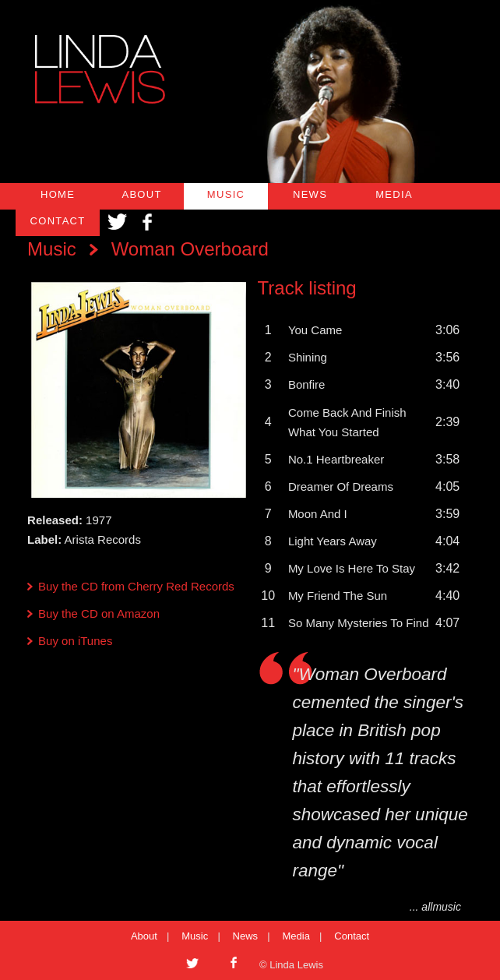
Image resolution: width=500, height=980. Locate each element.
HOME (58, 194)
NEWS (310, 194)
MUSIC (226, 194)
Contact (352, 936)
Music (52, 249)
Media (296, 936)
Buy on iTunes (75, 641)
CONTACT (58, 221)
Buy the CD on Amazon (99, 613)
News (246, 936)
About (144, 936)
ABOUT (141, 194)
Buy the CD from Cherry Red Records (136, 586)
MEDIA (394, 194)
